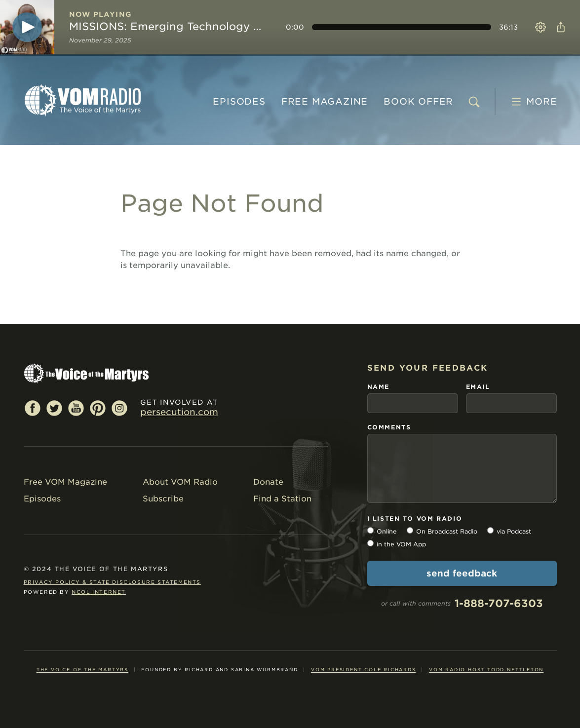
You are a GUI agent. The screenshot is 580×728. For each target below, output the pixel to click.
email (478, 387)
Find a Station (282, 499)
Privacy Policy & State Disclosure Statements (112, 582)
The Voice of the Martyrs (82, 670)
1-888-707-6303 (499, 603)
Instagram (119, 408)
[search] (474, 102)
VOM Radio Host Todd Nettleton (486, 670)
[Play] (27, 27)
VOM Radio (83, 100)
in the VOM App (401, 544)
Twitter (54, 408)
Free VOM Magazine (65, 482)
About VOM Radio (180, 482)
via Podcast (514, 531)
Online (387, 531)
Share (559, 27)
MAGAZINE (325, 101)
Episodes (239, 101)
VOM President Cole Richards (364, 670)
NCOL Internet (99, 592)
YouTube (76, 408)
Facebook (33, 408)
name (378, 387)
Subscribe (163, 499)
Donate (268, 482)
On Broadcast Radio (447, 531)
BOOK (418, 101)
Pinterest (98, 408)
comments (389, 427)
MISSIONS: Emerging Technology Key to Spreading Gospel (168, 26)
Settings (541, 27)
